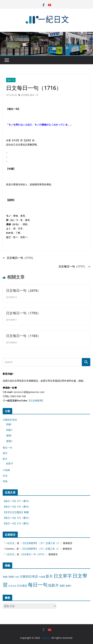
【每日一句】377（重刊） (17, 501)
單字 (5, 453)
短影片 (10, 463)
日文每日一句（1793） (23, 313)
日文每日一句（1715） (19, 258)
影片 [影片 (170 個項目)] (49, 576)
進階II (9, 441)
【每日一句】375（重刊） (17, 518)
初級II (9, 430)
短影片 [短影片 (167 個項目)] (54, 585)
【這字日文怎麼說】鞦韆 (16, 512)
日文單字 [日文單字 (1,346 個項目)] (63, 576)
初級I (9, 424)
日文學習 (25, 95)
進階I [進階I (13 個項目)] (62, 586)
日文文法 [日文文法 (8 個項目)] (12, 586)
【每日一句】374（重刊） (17, 523)
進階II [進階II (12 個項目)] (68, 586)
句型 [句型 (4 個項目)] (17, 577)
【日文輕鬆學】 (36, 400)
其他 (5, 481)
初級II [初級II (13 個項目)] (11, 577)
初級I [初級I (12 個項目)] (5, 577)
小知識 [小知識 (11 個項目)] (42, 577)
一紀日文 (10, 543)
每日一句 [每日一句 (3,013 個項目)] (38, 585)
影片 (5, 459)
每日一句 (11, 80)
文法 (5, 476)
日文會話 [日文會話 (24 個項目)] (22, 586)
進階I (9, 435)
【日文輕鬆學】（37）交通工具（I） (41, 543)
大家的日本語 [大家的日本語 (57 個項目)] (29, 576)
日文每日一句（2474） (23, 290)
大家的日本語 (10, 420)
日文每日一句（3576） (34, 554)
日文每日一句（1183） (23, 336)
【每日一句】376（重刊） (17, 507)
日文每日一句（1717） (74, 266)
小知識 (6, 470)
